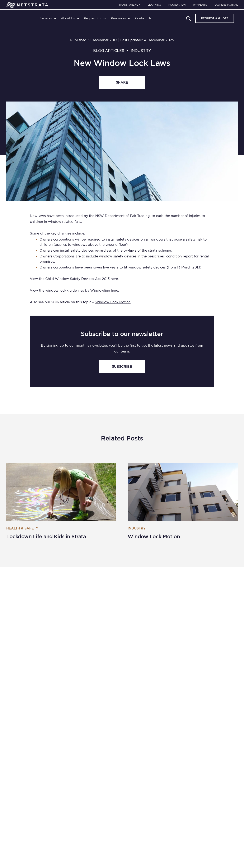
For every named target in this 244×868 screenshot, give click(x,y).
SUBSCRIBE (122, 367)
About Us (68, 18)
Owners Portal (226, 5)
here (114, 279)
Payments (200, 5)
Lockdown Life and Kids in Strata (46, 536)
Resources (118, 18)
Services (46, 18)
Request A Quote (215, 18)
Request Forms (95, 18)
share (122, 82)
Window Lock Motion (113, 302)
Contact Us (143, 18)
